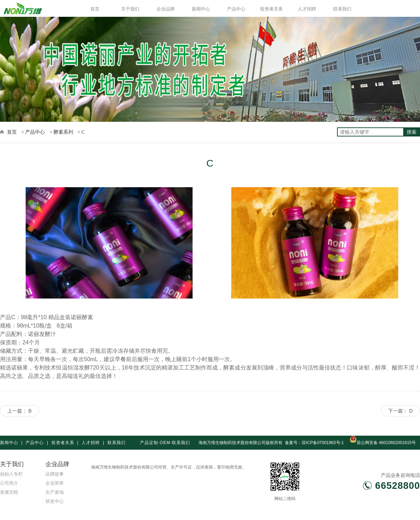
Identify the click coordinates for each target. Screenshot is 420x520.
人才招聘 (307, 9)
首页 (95, 9)
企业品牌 (166, 9)
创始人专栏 (11, 474)
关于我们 (130, 9)
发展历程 (9, 492)
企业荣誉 (55, 483)
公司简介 (9, 483)
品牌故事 (55, 474)
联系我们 (342, 9)
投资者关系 (271, 9)
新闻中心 (201, 9)
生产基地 (55, 492)
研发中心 (55, 501)
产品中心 (236, 9)
